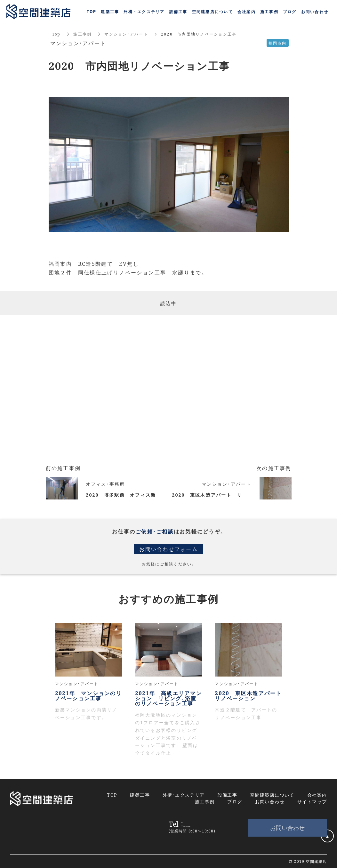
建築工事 (110, 12)
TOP (92, 12)
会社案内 (247, 12)
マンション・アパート (126, 34)
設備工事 (178, 12)
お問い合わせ (287, 827)
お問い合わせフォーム (168, 549)
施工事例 (82, 34)
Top (56, 34)
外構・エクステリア (184, 795)
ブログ (290, 12)
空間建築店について (213, 12)
